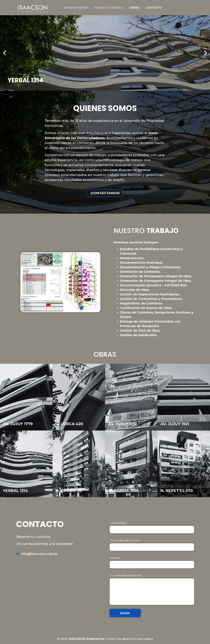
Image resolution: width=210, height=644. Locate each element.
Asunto (152, 562)
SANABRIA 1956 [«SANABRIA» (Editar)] (123, 491)
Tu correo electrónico (152, 545)
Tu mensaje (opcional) (152, 589)
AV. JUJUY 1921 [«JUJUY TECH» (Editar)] (175, 424)
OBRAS (134, 8)
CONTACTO (154, 8)
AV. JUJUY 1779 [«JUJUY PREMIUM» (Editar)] (18, 424)
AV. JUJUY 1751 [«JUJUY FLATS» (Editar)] (122, 424)
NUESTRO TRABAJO (109, 8)
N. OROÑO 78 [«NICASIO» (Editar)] (69, 491)
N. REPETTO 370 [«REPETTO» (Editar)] (177, 491)
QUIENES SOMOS (76, 8)
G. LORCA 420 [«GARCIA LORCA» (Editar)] (69, 424)
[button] (84, 88)
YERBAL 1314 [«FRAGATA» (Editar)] (15, 491)
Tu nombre (152, 527)
